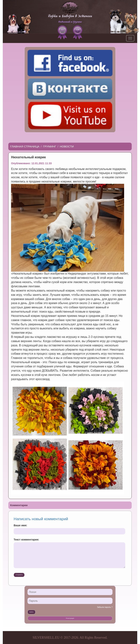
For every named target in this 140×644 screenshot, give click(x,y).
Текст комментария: (26, 540)
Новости (67, 146)
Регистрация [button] (70, 618)
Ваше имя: (20, 525)
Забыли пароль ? (105, 607)
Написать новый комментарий (41, 519)
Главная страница (25, 146)
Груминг (50, 146)
